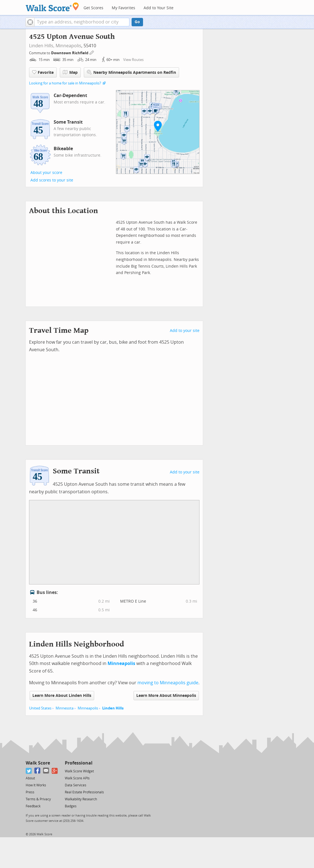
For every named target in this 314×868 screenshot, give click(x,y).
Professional (79, 763)
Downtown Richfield (70, 53)
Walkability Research (81, 799)
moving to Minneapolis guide (168, 683)
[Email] (46, 771)
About (30, 778)
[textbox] (82, 22)
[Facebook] (38, 771)
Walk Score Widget (79, 771)
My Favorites (123, 8)
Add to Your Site (159, 8)
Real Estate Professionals (84, 792)
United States (40, 708)
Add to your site (185, 331)
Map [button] (70, 72)
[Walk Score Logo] (52, 7)
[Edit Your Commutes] (92, 52)
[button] (30, 22)
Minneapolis (68, 46)
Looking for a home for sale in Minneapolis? (65, 83)
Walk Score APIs (77, 778)
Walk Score (38, 763)
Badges (71, 806)
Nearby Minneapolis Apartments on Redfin (131, 72)
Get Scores (93, 8)
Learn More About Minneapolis (166, 696)
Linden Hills (113, 708)
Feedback (33, 806)
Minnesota (65, 708)
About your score (46, 173)
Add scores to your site (52, 180)
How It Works (36, 785)
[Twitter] (29, 771)
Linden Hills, (42, 46)
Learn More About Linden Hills (62, 696)
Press (30, 792)
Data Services (76, 785)
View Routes (133, 60)
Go (137, 22)
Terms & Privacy (38, 799)
